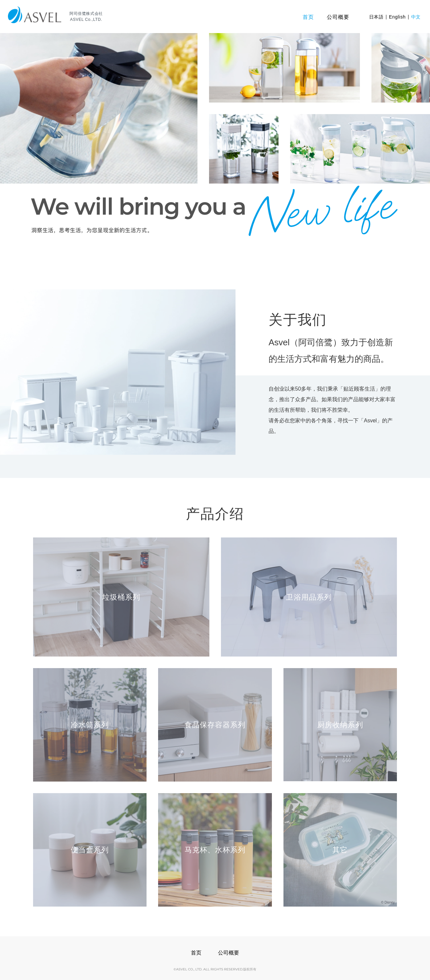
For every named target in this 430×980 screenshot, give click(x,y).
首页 (196, 953)
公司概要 (229, 953)
